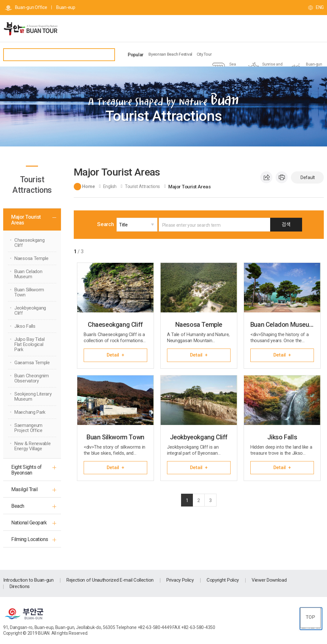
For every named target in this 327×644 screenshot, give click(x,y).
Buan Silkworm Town (29, 292)
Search (109, 224)
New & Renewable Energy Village (33, 446)
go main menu (0, 0)
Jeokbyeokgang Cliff (30, 310)
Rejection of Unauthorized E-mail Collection (110, 580)
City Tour (204, 54)
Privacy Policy (180, 580)
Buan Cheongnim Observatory (32, 378)
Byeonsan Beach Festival (170, 54)
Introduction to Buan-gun (28, 580)
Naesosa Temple (31, 258)
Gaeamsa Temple (32, 363)
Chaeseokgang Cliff (29, 243)
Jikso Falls (25, 326)
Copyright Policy (223, 580)
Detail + (115, 355)
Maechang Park (30, 412)
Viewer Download (269, 580)
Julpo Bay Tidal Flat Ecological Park (30, 344)
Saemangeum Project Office (28, 428)
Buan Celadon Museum (28, 274)
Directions (20, 586)
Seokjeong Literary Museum (33, 397)
